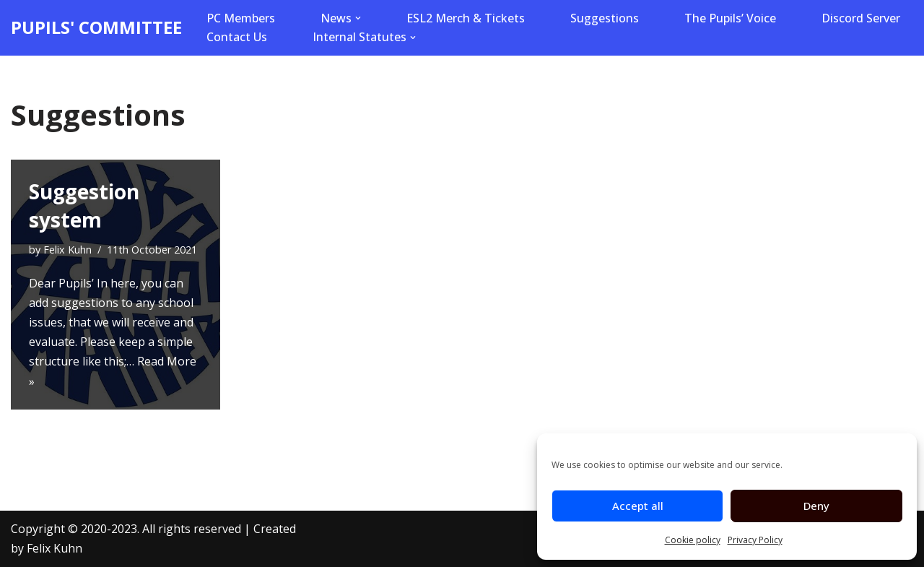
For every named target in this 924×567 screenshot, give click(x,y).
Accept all (638, 506)
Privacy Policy (755, 540)
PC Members (241, 18)
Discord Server (861, 18)
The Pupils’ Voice (730, 18)
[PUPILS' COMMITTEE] (96, 28)
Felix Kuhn (67, 250)
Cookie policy (693, 540)
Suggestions (605, 18)
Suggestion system (84, 205)
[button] (358, 18)
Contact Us (237, 37)
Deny (816, 506)
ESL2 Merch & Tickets (466, 18)
